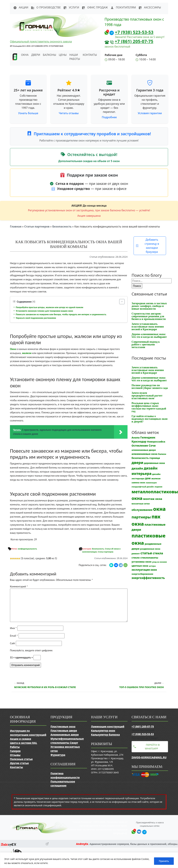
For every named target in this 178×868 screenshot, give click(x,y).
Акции (21, 7)
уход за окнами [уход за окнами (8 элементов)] (160, 562)
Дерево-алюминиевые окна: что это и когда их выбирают (149, 336)
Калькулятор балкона (105, 735)
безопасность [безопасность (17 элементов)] (140, 458)
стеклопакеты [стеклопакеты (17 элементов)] (149, 558)
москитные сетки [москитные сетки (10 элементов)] (141, 504)
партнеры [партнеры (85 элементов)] (141, 517)
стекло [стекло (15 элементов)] (136, 558)
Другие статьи (19, 763)
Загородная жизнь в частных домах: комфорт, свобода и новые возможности (149, 306)
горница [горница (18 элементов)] (155, 458)
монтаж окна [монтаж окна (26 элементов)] (153, 499)
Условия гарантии (150, 113)
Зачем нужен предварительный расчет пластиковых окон (147, 396)
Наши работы (75, 57)
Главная (16, 226)
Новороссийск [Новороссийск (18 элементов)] (156, 442)
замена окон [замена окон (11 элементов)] (138, 483)
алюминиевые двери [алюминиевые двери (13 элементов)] (144, 450)
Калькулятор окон (103, 731)
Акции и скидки (21, 739)
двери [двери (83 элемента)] (137, 463)
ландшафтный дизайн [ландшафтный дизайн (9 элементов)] (143, 487)
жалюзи (27, 353)
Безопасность (62, 226)
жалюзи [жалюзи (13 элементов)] (156, 478)
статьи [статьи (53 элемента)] (146, 553)
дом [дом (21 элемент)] (148, 478)
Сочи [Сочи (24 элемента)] (152, 446)
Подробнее (109, 117)
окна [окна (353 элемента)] (159, 509)
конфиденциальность (27, 549)
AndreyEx (82, 844)
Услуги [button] (71, 7)
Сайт (13, 643)
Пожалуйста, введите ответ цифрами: (31, 650)
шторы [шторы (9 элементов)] (152, 566)
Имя (13, 628)
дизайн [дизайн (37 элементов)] (137, 468)
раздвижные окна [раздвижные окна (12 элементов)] (150, 549)
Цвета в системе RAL (24, 743)
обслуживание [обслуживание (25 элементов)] (142, 510)
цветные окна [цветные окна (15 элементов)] (140, 566)
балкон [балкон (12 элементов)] (162, 454)
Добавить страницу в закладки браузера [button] (147, 246)
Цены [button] (63, 55)
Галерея (15, 751)
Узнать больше (28, 113)
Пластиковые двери (64, 731)
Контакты (90, 55)
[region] (89, 860)
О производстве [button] (46, 7)
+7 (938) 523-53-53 (134, 32)
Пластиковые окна (63, 727)
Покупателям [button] (123, 7)
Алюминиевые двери (65, 735)
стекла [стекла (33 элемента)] (158, 553)
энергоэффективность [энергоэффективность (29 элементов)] (148, 578)
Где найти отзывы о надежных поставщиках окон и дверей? (150, 419)
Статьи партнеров (37, 226)
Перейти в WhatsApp (152, 747)
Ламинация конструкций (108, 727)
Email (14, 636)
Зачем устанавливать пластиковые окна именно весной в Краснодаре (148, 327)
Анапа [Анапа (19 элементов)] (136, 437)
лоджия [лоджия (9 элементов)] (158, 487)
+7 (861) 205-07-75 (134, 41)
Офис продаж (95, 7)
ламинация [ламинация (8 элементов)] (151, 483)
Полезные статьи (21, 759)
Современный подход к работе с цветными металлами (146, 344)
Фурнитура (58, 755)
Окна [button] (25, 55)
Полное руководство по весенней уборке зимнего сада (150, 387)
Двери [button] (36, 55)
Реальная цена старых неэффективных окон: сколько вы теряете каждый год (149, 407)
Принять (164, 861)
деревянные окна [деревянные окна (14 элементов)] (155, 463)
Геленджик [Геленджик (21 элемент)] (148, 437)
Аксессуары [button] (150, 7)
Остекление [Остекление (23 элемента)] (140, 446)
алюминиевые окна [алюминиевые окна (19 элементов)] (144, 454)
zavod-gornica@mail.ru (149, 757)
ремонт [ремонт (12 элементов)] (136, 554)
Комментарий (19, 586)
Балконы (50, 55)
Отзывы (15, 755)
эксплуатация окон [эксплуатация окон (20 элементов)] (144, 570)
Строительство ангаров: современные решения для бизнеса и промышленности (149, 316)
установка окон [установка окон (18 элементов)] (142, 562)
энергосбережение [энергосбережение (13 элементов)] (142, 574)
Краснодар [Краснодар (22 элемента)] (139, 442)
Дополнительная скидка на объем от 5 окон (89, 161)
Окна (13, 349)
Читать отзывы (69, 113)
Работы (15, 747)
